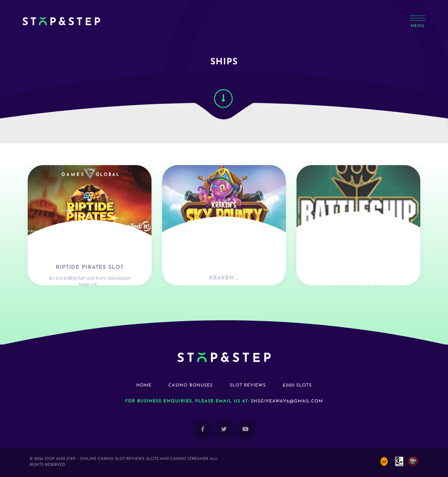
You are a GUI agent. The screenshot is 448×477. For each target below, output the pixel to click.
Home (144, 385)
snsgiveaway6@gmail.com (287, 401)
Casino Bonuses (191, 385)
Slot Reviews (248, 385)
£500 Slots (297, 385)
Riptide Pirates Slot (90, 278)
